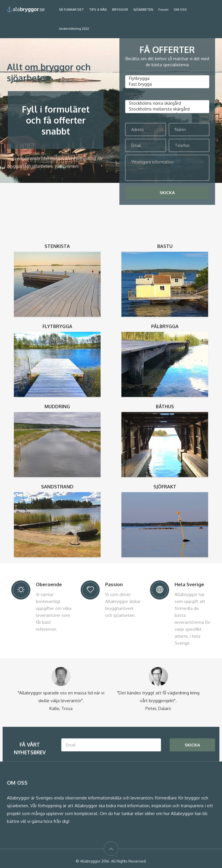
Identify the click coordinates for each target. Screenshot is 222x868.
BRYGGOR (120, 10)
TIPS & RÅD (98, 10)
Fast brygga (167, 84)
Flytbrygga (167, 78)
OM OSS (180, 10)
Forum (163, 10)
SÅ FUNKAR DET (71, 10)
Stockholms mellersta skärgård (167, 109)
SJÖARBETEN (143, 10)
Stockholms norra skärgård (167, 103)
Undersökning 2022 (74, 29)
